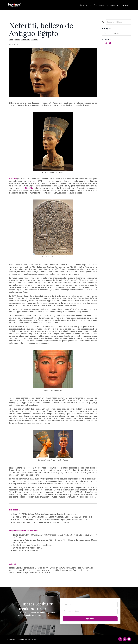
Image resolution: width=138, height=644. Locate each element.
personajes (35, 40)
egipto (11, 40)
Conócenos (104, 5)
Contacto (114, 5)
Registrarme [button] (90, 619)
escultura (17, 40)
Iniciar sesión (125, 5)
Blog (96, 5)
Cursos (89, 5)
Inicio (82, 5)
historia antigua (26, 40)
